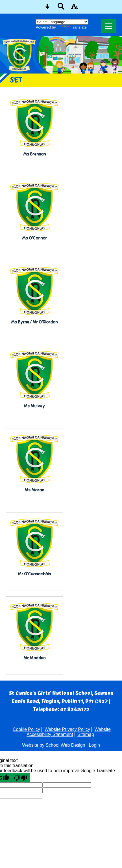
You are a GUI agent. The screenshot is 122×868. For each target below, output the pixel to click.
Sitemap (86, 734)
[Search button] (61, 8)
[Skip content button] (47, 8)
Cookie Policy (26, 729)
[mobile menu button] (109, 26)
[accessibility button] (75, 8)
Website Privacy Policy (67, 729)
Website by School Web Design (54, 745)
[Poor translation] (21, 778)
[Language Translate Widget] (62, 22)
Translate (73, 27)
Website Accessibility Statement (69, 732)
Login (94, 745)
